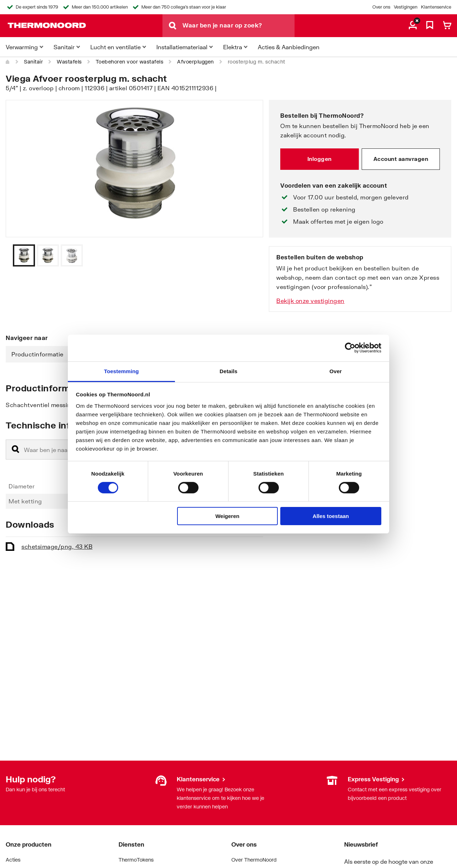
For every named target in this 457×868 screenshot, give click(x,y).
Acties (13, 860)
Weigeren (227, 516)
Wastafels (69, 62)
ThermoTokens (136, 860)
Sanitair (33, 62)
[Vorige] (249, 255)
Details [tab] (228, 371)
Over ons (381, 7)
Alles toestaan (331, 516)
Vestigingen (406, 7)
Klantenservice (436, 7)
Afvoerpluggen (195, 62)
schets (57, 546)
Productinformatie (37, 354)
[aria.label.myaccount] (413, 26)
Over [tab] (336, 371)
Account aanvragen (401, 159)
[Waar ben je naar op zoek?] (238, 26)
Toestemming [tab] (121, 371)
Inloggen (320, 159)
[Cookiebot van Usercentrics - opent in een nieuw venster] (350, 348)
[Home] (8, 62)
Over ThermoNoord (254, 860)
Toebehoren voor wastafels (130, 62)
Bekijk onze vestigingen (310, 301)
